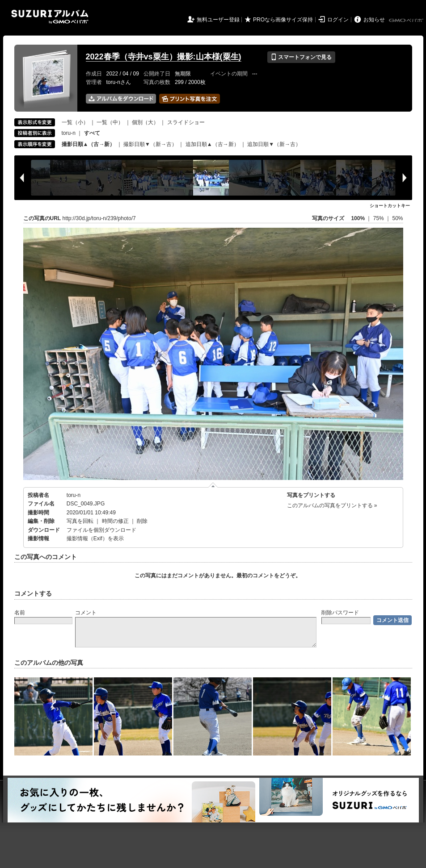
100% (358, 218)
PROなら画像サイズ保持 (283, 20)
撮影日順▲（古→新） (89, 144)
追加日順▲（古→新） (212, 144)
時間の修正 (115, 521)
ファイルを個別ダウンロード (101, 530)
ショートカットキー (390, 206)
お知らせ (374, 20)
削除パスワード (340, 613)
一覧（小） (75, 122)
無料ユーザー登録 (218, 20)
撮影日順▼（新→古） (150, 144)
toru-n (69, 133)
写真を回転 (80, 521)
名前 (20, 613)
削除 (142, 521)
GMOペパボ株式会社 (407, 21)
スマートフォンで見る (301, 57)
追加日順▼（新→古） (274, 144)
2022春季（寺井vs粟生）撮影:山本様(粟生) (164, 57)
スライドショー (186, 122)
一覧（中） (110, 122)
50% (397, 218)
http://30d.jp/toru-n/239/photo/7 (99, 218)
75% (379, 218)
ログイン (338, 20)
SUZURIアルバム (50, 17)
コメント (86, 613)
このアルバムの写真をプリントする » (332, 505)
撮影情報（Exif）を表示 (95, 538)
